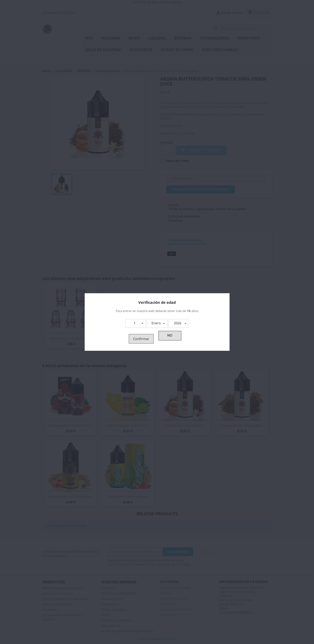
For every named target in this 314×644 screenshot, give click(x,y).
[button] (136, 323)
